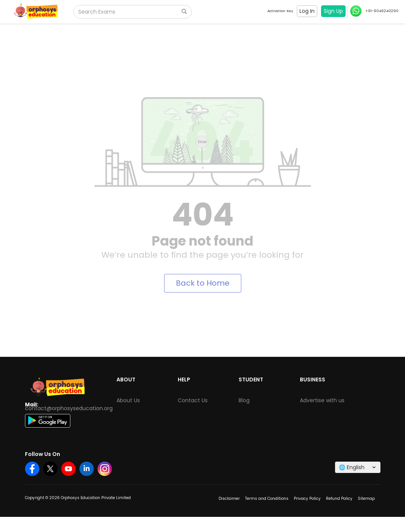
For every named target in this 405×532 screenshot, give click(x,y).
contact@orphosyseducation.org (69, 408)
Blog (244, 400)
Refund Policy (339, 499)
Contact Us (193, 400)
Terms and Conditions (267, 499)
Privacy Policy (307, 499)
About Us (128, 400)
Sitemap (366, 499)
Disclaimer (229, 499)
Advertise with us (322, 400)
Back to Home (203, 283)
